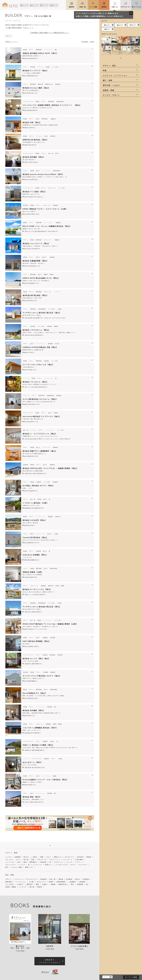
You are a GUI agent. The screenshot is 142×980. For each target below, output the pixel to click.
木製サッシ (49, 865)
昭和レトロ (29, 867)
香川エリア (44, 5)
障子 (7, 867)
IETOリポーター (126, 7)
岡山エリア (24, 5)
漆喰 (42, 857)
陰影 (25, 862)
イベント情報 (93, 7)
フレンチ (69, 862)
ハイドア (22, 865)
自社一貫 (52, 879)
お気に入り (115, 7)
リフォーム (18, 879)
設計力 (78, 879)
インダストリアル (62, 865)
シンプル (106, 44)
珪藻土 (35, 857)
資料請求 (104, 7)
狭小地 (32, 887)
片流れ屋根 (79, 860)
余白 (19, 862)
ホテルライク (106, 53)
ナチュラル (125, 53)
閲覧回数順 (85, 42)
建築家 (53, 884)
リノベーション (21, 882)
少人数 (31, 882)
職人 (73, 884)
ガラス (73, 865)
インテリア (23, 887)
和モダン (116, 44)
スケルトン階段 (17, 867)
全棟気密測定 (61, 882)
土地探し (45, 884)
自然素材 (18, 857)
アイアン (78, 862)
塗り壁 (26, 860)
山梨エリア (54, 5)
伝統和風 (126, 44)
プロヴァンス (59, 862)
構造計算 (30, 884)
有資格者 (43, 879)
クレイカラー (83, 865)
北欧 (33, 860)
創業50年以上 (63, 884)
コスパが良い (10, 884)
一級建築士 (72, 882)
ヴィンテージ (68, 860)
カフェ (135, 53)
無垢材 (89, 857)
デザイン (8, 879)
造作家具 (43, 862)
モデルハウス (41, 882)
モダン (135, 44)
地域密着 (80, 884)
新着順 (92, 42)
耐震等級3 (9, 882)
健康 (37, 884)
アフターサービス (31, 879)
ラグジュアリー (11, 865)
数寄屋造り (33, 862)
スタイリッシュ (55, 860)
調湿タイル (58, 857)
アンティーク (37, 865)
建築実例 (72, 7)
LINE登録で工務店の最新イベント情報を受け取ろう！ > (50, 33)
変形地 (40, 887)
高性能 (61, 879)
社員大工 (21, 884)
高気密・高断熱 (11, 887)
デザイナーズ (42, 860)
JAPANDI (116, 53)
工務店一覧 (82, 7)
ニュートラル (10, 862)
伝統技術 (86, 879)
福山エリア (34, 5)
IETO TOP (9, 21)
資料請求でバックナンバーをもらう (50, 961)
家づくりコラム (137, 7)
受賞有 (51, 882)
